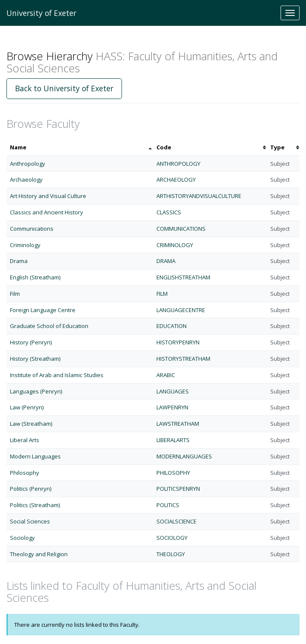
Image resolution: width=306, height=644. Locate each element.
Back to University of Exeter (64, 88)
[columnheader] (80, 147)
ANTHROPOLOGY (178, 164)
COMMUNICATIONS (181, 229)
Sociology (22, 538)
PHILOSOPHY (173, 473)
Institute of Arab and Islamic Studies (57, 375)
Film (15, 294)
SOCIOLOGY (172, 538)
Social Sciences (30, 521)
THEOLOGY (171, 554)
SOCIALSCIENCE (176, 521)
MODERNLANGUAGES (184, 456)
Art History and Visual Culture (48, 196)
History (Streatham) (35, 359)
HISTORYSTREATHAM (183, 359)
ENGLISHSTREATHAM (183, 277)
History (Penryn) (31, 342)
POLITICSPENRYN (178, 489)
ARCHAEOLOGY (176, 180)
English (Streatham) (35, 277)
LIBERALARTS (173, 440)
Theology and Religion (39, 554)
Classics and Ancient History (47, 212)
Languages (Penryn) (36, 391)
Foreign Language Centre (43, 310)
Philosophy (25, 473)
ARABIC (166, 375)
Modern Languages (35, 456)
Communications (32, 229)
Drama (19, 261)
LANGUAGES (173, 391)
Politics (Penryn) (31, 489)
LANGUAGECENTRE (181, 310)
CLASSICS (169, 212)
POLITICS (168, 505)
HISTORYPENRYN (178, 342)
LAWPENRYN (172, 407)
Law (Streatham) (31, 424)
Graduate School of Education (49, 326)
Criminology (25, 245)
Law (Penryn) (27, 407)
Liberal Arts (25, 440)
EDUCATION (172, 326)
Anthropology (28, 164)
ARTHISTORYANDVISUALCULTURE (199, 196)
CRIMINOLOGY (175, 245)
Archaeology (26, 180)
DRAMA (166, 261)
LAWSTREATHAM (178, 424)
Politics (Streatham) (35, 505)
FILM (162, 294)
